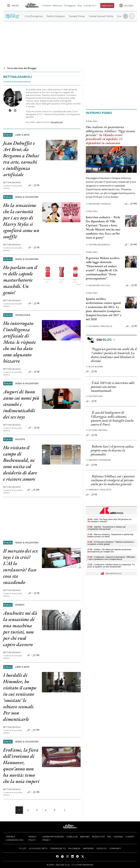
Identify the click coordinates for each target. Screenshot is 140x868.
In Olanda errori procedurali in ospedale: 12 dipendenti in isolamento (104, 139)
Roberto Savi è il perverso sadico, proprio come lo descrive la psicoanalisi (112, 450)
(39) (36, 730)
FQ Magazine (70, 5)
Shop (80, 5)
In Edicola (47, 5)
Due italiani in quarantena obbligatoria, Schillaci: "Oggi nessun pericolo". (110, 131)
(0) (37, 185)
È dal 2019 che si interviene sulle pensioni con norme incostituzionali (113, 387)
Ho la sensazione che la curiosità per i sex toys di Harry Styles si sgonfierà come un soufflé (21, 221)
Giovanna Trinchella (99, 326)
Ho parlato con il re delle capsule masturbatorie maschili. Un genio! (20, 280)
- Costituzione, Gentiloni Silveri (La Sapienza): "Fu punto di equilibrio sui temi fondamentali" (111, 566)
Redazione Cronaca (98, 204)
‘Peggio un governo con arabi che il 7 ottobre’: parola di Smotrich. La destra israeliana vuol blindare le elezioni (114, 355)
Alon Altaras (94, 367)
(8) (37, 303)
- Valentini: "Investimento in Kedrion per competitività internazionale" (107, 528)
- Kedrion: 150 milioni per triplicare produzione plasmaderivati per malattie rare (109, 551)
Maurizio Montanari (98, 460)
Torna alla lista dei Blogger (20, 68)
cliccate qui (57, 122)
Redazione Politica (98, 285)
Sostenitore (94, 396)
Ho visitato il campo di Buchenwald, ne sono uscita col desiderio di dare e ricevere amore (20, 463)
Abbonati (107, 5)
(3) (94, 372)
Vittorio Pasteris (97, 430)
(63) (133, 204)
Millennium (57, 5)
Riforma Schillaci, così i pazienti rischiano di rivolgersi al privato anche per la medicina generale (113, 480)
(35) (36, 655)
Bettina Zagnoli (12, 182)
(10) (36, 792)
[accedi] (126, 5)
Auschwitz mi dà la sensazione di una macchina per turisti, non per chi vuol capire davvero (20, 629)
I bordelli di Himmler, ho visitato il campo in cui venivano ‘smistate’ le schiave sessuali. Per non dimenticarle (20, 697)
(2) (37, 428)
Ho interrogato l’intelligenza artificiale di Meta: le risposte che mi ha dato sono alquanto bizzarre (20, 342)
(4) (37, 372)
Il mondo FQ (90, 5)
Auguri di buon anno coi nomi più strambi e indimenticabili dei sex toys (21, 404)
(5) (134, 326)
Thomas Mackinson (98, 245)
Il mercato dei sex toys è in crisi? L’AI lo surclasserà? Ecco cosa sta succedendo (21, 566)
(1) (94, 401)
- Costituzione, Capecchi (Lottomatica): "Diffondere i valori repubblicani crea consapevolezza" (111, 558)
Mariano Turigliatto (99, 490)
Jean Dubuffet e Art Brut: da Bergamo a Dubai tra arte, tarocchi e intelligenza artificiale (21, 159)
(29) (36, 490)
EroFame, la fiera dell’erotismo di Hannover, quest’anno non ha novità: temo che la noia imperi (21, 766)
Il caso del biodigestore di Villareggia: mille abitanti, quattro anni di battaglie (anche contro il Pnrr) (112, 418)
